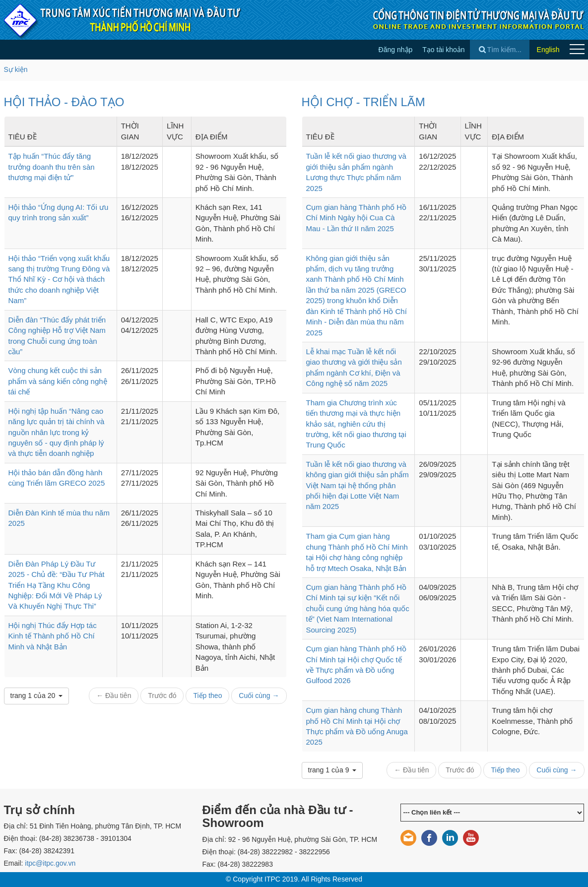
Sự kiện (16, 69)
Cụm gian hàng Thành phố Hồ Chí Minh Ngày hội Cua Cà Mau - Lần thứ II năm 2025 (357, 218)
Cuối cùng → (259, 696)
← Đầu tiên (114, 696)
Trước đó (162, 696)
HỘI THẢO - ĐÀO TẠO (64, 102)
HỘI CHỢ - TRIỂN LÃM (363, 102)
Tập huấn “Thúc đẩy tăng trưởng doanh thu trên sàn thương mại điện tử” (52, 167)
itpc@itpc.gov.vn (50, 863)
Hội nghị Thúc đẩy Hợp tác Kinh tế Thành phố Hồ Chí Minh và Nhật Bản (53, 636)
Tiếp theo (207, 696)
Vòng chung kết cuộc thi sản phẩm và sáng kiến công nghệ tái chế (58, 381)
